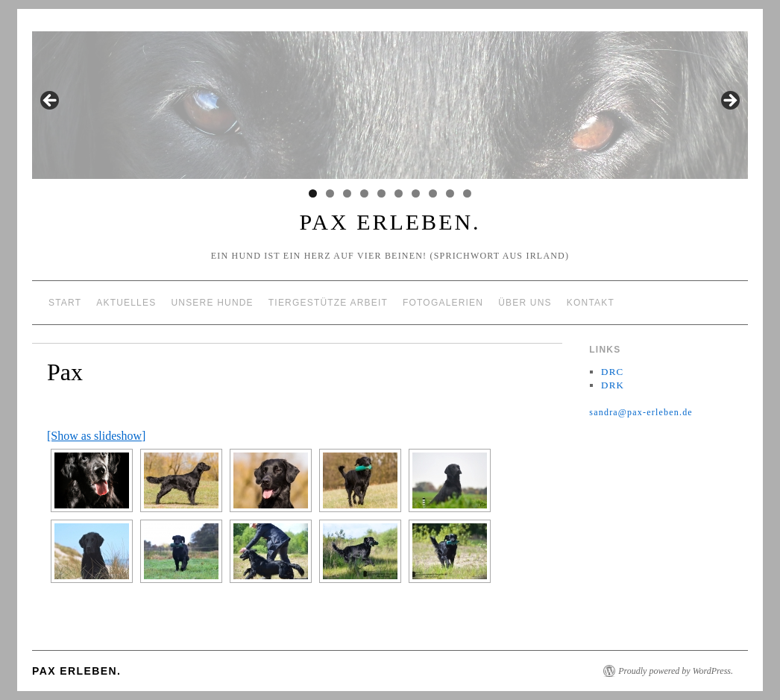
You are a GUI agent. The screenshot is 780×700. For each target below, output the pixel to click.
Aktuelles (126, 303)
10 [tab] (467, 193)
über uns (525, 303)
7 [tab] (416, 193)
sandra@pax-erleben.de (641, 412)
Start (65, 303)
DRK (613, 385)
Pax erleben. (390, 222)
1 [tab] (313, 193)
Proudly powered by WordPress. (676, 671)
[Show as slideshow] (96, 436)
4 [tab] (364, 193)
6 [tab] (399, 193)
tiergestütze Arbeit (328, 303)
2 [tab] (330, 193)
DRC (613, 372)
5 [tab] (381, 193)
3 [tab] (347, 193)
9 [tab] (450, 193)
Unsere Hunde (212, 303)
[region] (390, 105)
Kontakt (591, 303)
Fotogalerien (443, 303)
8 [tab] (433, 193)
